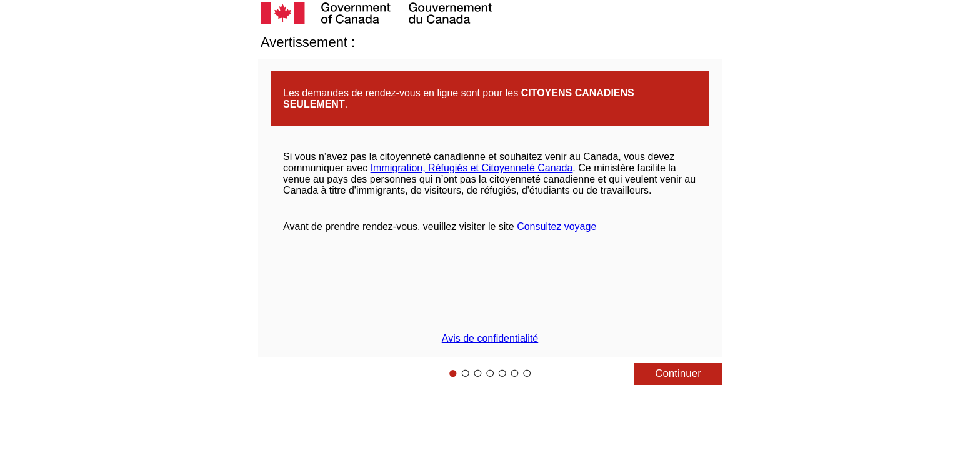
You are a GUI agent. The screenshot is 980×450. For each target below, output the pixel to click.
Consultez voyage (557, 227)
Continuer (678, 373)
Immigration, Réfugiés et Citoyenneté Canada (472, 168)
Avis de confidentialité (490, 338)
